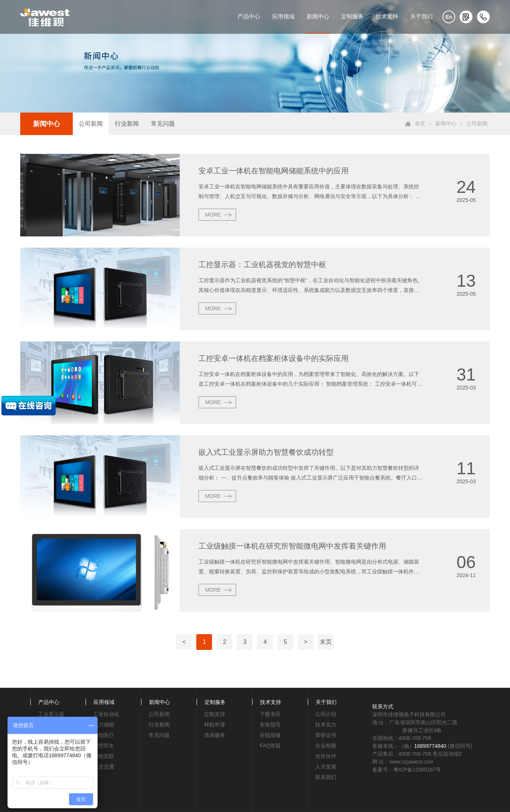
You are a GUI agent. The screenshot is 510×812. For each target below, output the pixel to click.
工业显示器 (51, 714)
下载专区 (270, 714)
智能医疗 (104, 735)
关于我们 (421, 16)
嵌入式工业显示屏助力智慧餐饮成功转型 (266, 452)
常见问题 (163, 124)
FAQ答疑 (270, 746)
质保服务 (215, 735)
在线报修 (270, 735)
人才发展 (326, 767)
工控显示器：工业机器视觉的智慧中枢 (262, 265)
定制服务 (352, 16)
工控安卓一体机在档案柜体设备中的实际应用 (274, 358)
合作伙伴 (326, 756)
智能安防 (104, 756)
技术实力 (326, 725)
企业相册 (326, 746)
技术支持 (387, 16)
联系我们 (326, 777)
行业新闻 (127, 124)
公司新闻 (91, 124)
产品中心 (249, 16)
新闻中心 (318, 16)
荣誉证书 (326, 735)
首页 (420, 124)
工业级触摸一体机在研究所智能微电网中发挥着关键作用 (292, 546)
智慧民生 (104, 746)
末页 (326, 642)
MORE (213, 215)
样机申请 (215, 725)
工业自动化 (106, 714)
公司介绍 (326, 714)
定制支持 (215, 714)
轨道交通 (104, 767)
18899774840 (430, 746)
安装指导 (270, 725)
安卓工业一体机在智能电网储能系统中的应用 (274, 171)
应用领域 (283, 16)
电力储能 (104, 725)
